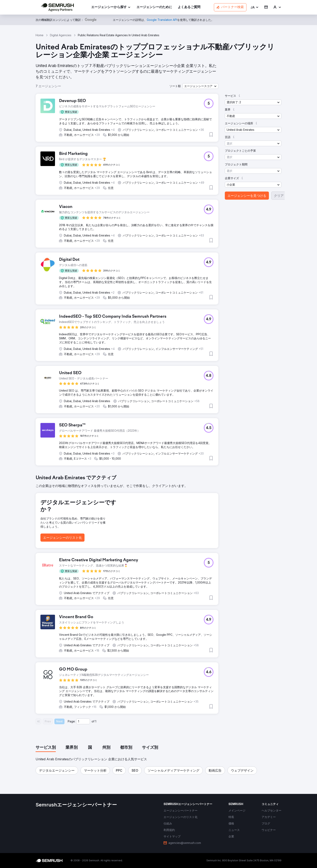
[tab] (46, 748)
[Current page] (83, 721)
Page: (72, 721)
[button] (255, 7)
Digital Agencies (61, 35)
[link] (154, 7)
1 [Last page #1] (96, 721)
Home (40, 35)
